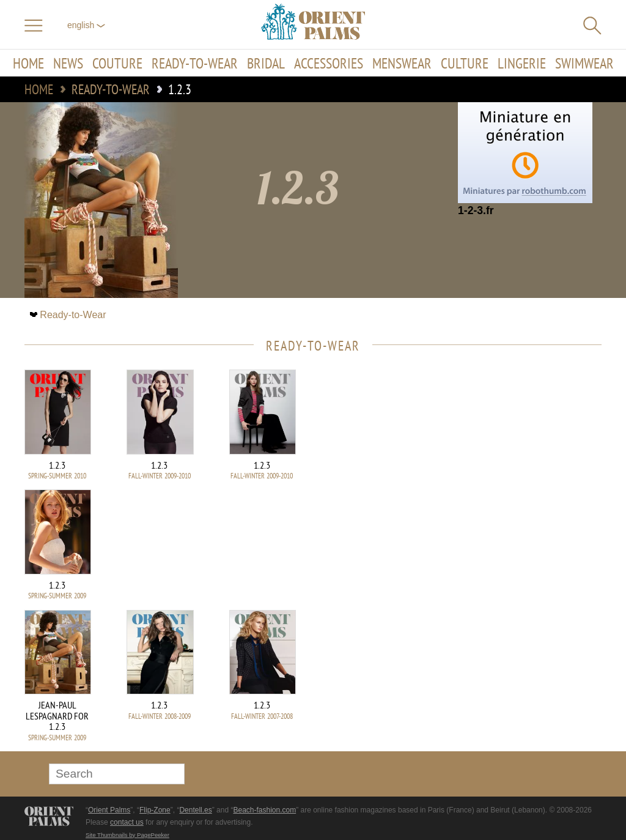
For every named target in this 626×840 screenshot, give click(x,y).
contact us (127, 822)
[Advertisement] (516, 452)
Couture (117, 63)
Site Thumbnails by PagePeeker (127, 835)
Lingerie (522, 63)
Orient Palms (109, 810)
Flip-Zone (155, 810)
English (86, 25)
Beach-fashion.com (264, 810)
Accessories (329, 63)
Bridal (266, 63)
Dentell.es (195, 810)
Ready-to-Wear (195, 63)
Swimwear (584, 63)
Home (28, 63)
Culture (465, 63)
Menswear (402, 63)
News (68, 63)
